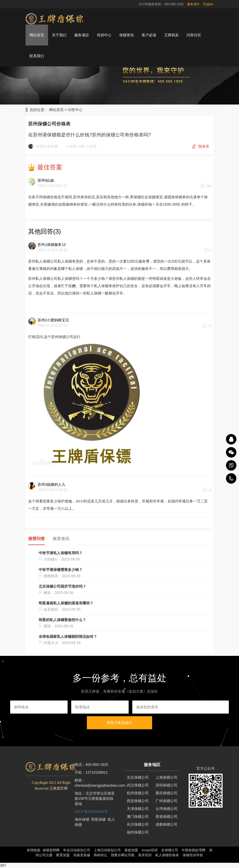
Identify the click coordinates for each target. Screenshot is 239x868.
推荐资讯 (61, 539)
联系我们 (37, 56)
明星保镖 (98, 819)
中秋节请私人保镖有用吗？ (61, 553)
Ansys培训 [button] (150, 850)
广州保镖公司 (166, 801)
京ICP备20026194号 (91, 812)
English (208, 4)
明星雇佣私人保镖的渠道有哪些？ (66, 603)
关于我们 (59, 35)
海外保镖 (82, 819)
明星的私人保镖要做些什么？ (62, 620)
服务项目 (82, 35)
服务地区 (152, 765)
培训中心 (104, 35)
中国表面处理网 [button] (193, 850)
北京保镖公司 (138, 777)
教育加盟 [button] (63, 855)
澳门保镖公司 (138, 817)
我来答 (204, 146)
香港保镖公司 (166, 817)
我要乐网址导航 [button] (123, 855)
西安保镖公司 (138, 801)
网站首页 (37, 35)
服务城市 (193, 4)
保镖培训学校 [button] (193, 855)
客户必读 (149, 35)
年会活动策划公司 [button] (77, 850)
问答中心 (75, 110)
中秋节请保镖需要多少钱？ (61, 570)
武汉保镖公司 (138, 785)
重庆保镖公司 (166, 793)
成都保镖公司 (166, 824)
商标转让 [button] (100, 855)
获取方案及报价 (120, 723)
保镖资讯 (127, 35)
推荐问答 (37, 539)
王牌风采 (171, 35)
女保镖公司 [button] (170, 850)
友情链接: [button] (34, 850)
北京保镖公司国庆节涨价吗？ (62, 586)
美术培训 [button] (145, 855)
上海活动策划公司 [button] (107, 850)
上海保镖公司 (166, 777)
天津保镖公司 (138, 809)
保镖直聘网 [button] (51, 850)
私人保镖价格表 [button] (167, 855)
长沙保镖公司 (138, 824)
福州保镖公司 (138, 832)
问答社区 (194, 35)
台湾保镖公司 (166, 809)
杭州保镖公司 (138, 793)
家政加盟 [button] (131, 850)
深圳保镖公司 (166, 785)
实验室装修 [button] (82, 855)
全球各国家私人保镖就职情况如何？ (68, 636)
